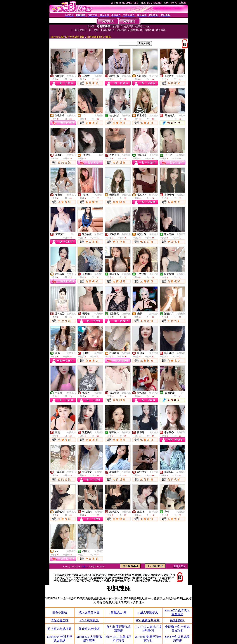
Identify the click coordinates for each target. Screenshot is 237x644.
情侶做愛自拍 (60, 620)
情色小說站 (60, 612)
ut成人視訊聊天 (148, 612)
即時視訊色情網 (89, 629)
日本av (85, 566)
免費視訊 (71, 76)
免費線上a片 (118, 612)
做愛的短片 (177, 620)
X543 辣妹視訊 (89, 620)
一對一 (182, 116)
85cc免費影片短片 (148, 620)
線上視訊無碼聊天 (60, 629)
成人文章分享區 (89, 612)
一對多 (100, 155)
